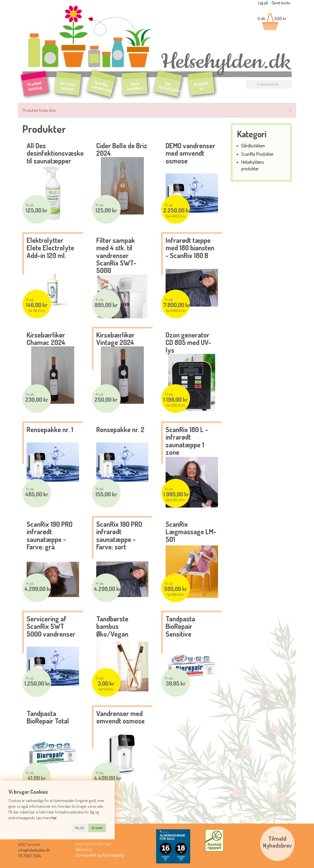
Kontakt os (201, 85)
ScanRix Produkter (257, 154)
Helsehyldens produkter (253, 165)
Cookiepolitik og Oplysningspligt (100, 855)
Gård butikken (135, 86)
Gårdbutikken (253, 146)
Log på (263, 3)
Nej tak (80, 828)
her (54, 818)
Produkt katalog (35, 86)
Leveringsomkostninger (94, 843)
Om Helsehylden (170, 87)
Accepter (97, 828)
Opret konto (281, 3)
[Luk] (290, 110)
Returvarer (84, 849)
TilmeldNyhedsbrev (277, 842)
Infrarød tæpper (68, 86)
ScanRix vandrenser (102, 87)
